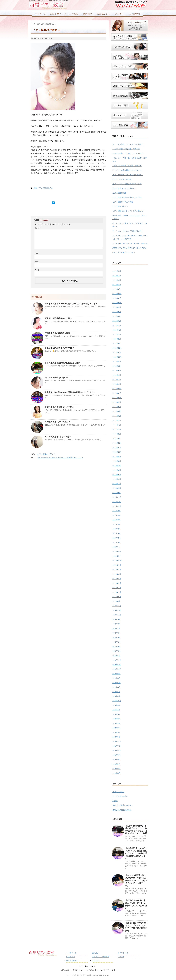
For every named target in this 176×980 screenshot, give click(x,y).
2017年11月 (117, 696)
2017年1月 (116, 737)
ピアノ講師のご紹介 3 (46, 454)
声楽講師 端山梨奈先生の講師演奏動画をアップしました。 (71, 393)
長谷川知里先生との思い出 (56, 378)
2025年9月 (117, 307)
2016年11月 (117, 746)
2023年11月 (117, 393)
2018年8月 (116, 678)
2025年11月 (117, 298)
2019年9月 (116, 620)
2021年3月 (116, 538)
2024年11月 (117, 353)
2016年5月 (116, 773)
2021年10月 (117, 506)
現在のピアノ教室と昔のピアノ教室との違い (130, 248)
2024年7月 (117, 366)
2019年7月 (116, 629)
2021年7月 (116, 520)
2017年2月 (116, 733)
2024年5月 (117, 371)
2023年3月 (117, 430)
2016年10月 (117, 751)
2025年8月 (117, 312)
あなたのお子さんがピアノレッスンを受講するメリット (60, 458)
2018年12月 (117, 660)
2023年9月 (117, 402)
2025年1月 (116, 344)
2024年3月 (117, 380)
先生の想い (71, 957)
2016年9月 (116, 755)
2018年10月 (117, 669)
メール (37, 262)
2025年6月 (117, 321)
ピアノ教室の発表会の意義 (123, 202)
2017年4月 (116, 724)
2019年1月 (116, 656)
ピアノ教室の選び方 (120, 207)
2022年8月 (117, 461)
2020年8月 (117, 570)
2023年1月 (116, 439)
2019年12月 (117, 606)
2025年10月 (117, 303)
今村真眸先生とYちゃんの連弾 (58, 437)
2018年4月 (116, 687)
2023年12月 (117, 389)
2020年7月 (117, 574)
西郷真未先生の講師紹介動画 (57, 333)
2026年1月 (116, 289)
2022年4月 (117, 479)
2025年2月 (117, 339)
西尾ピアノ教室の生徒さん (123, 805)
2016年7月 (116, 764)
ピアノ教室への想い (120, 796)
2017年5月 (116, 719)
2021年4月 (116, 534)
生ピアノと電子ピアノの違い (124, 253)
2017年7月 (116, 710)
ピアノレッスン (118, 792)
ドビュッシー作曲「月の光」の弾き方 (127, 166)
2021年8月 (116, 515)
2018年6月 (116, 683)
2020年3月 (117, 592)
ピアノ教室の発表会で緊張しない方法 (127, 198)
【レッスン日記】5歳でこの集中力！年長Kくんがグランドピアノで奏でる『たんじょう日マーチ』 (136, 881)
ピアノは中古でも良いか (122, 179)
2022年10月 (117, 452)
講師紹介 (95, 953)
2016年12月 (117, 742)
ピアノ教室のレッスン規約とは (124, 188)
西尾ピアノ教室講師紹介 (43, 188)
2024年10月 (117, 357)
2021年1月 (116, 547)
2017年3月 (116, 728)
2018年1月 (116, 692)
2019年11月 (117, 610)
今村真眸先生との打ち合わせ (57, 422)
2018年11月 (117, 665)
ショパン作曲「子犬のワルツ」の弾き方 (128, 153)
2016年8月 (116, 760)
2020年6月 (117, 579)
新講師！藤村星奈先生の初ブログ (59, 348)
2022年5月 (117, 475)
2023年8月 (117, 407)
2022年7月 (117, 466)
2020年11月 (117, 556)
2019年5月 (116, 638)
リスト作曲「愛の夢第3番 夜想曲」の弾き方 (130, 244)
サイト (37, 270)
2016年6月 (116, 769)
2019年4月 (116, 642)
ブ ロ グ (121, 957)
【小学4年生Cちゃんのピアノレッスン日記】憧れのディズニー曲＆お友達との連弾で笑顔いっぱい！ (136, 853)
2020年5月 (117, 583)
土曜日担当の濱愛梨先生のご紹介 (59, 407)
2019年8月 (116, 624)
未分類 (115, 801)
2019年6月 (116, 633)
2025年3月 (117, 335)
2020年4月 (117, 588)
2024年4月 (117, 375)
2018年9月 (116, 674)
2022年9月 (117, 457)
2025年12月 (117, 294)
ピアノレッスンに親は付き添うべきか (127, 184)
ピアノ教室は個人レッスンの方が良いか (128, 211)
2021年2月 (116, 543)
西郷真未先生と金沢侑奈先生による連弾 (62, 363)
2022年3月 (117, 484)
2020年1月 (117, 601)
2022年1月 (116, 493)
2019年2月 (116, 651)
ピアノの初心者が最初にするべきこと (127, 170)
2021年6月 (116, 525)
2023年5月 (117, 420)
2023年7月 (117, 411)
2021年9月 (116, 511)
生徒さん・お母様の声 (101, 957)
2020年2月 (117, 597)
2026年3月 (117, 280)
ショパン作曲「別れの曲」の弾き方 (126, 149)
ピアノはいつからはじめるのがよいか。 (128, 175)
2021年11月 (117, 502)
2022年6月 (117, 470)
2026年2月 (117, 285)
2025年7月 (117, 316)
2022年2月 (117, 488)
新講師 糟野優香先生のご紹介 (58, 319)
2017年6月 (116, 715)
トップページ (71, 953)
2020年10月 (117, 561)
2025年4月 (117, 330)
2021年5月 (116, 529)
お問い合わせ (123, 953)
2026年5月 (117, 271)
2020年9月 (117, 565)
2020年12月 (117, 552)
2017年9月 (116, 705)
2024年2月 (117, 384)
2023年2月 (117, 434)
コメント (38, 228)
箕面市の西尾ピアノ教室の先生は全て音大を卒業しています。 (72, 304)
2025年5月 (117, 326)
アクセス (95, 961)
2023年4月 (117, 425)
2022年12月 (117, 443)
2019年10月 (117, 615)
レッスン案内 (71, 961)
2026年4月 (117, 276)
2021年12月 (117, 497)
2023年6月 (117, 416)
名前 (36, 254)
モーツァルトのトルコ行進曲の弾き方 (127, 231)
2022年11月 (117, 448)
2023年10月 (117, 398)
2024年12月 (117, 348)
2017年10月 (117, 701)
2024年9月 (117, 362)
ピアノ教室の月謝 (119, 193)
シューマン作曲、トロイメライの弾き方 (128, 144)
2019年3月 (116, 647)
